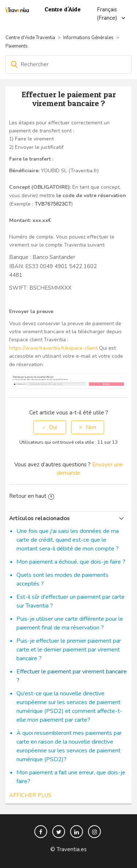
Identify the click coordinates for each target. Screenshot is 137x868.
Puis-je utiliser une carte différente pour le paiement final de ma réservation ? (70, 623)
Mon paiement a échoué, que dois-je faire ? (71, 562)
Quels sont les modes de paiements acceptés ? (62, 579)
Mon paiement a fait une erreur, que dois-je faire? (71, 777)
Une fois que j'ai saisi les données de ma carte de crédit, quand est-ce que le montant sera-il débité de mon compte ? (68, 540)
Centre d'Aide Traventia (30, 38)
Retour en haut (32, 496)
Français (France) (108, 14)
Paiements (17, 46)
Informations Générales (88, 38)
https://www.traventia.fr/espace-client (53, 348)
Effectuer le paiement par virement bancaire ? (72, 676)
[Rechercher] (68, 64)
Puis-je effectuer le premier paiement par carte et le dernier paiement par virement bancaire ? (69, 650)
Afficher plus (30, 795)
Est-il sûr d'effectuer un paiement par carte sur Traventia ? (71, 601)
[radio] (50, 427)
